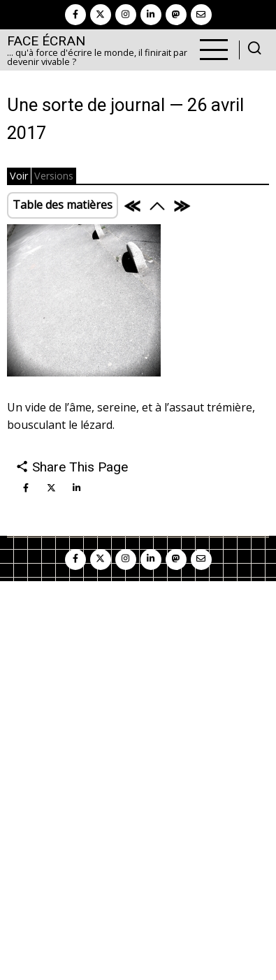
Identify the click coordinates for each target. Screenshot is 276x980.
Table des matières (63, 205)
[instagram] (126, 15)
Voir (19, 176)
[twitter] (101, 15)
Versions (54, 176)
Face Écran (46, 41)
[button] (84, 305)
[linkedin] (151, 15)
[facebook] (75, 15)
